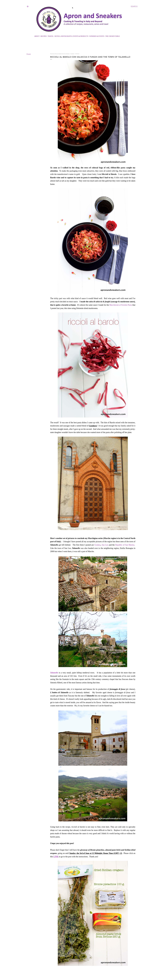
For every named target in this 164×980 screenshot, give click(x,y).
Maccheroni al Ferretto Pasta (121, 305)
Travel (51, 36)
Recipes (44, 36)
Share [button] (29, 54)
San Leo (105, 545)
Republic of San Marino (125, 545)
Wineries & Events (97, 36)
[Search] (134, 6)
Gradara (98, 545)
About (37, 36)
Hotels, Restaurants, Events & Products (71, 36)
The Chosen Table (112, 36)
